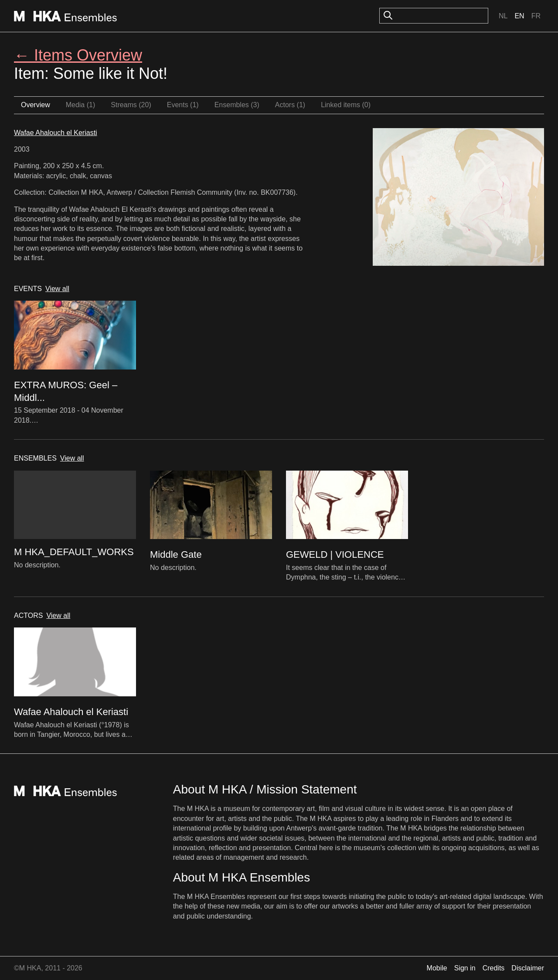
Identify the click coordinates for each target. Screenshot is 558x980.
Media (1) (81, 105)
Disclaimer (528, 968)
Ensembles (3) (237, 105)
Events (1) (183, 105)
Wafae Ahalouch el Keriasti (56, 133)
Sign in (465, 968)
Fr (536, 16)
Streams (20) (131, 105)
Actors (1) (290, 105)
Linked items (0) (346, 105)
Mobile (437, 968)
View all (57, 289)
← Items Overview (78, 55)
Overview (36, 105)
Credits (494, 968)
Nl (503, 16)
